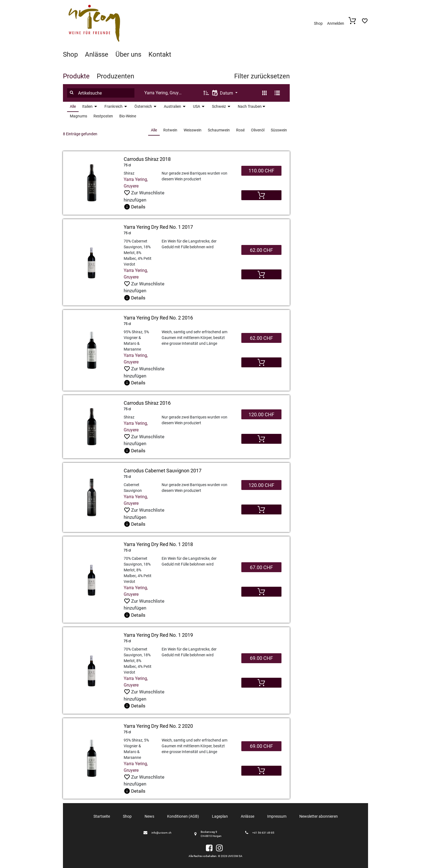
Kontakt (160, 54)
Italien (87, 106)
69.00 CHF (261, 658)
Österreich (143, 106)
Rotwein (170, 130)
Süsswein (279, 130)
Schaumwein (219, 130)
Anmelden (336, 23)
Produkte (76, 76)
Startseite (102, 816)
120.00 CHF (261, 414)
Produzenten (115, 76)
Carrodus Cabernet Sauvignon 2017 (163, 471)
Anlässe (97, 54)
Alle (73, 106)
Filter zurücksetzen (262, 76)
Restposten (103, 116)
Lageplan (220, 816)
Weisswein (193, 130)
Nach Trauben (250, 106)
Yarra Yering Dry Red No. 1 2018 (158, 544)
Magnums (78, 116)
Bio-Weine (128, 116)
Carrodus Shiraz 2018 (147, 159)
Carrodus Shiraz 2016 (147, 403)
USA (197, 106)
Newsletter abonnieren (319, 816)
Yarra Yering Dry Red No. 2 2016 (158, 318)
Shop (318, 23)
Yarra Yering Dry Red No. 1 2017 (158, 227)
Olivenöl (258, 130)
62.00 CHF (261, 250)
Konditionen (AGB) (183, 816)
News (149, 816)
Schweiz (219, 106)
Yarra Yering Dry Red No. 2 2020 (158, 726)
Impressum (277, 816)
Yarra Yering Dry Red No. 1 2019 (158, 635)
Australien (172, 106)
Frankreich (114, 106)
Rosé (240, 130)
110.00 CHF (261, 171)
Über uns (128, 54)
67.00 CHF (261, 567)
